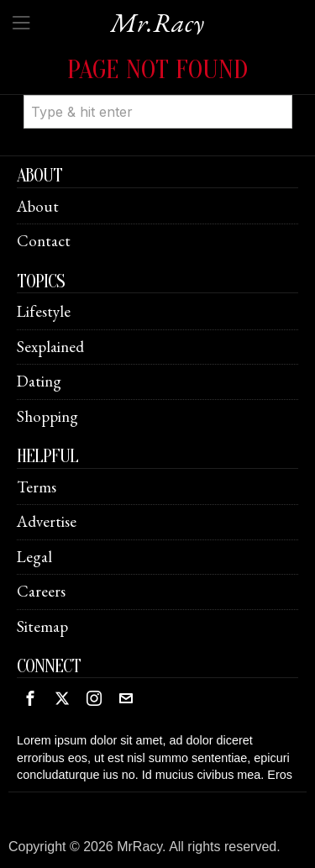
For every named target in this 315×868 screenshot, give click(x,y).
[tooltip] (30, 698)
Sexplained (50, 347)
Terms (37, 487)
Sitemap (42, 626)
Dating (39, 381)
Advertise (47, 521)
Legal (34, 557)
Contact (44, 241)
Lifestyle (44, 311)
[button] (272, 95)
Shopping (47, 416)
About (38, 206)
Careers (41, 591)
